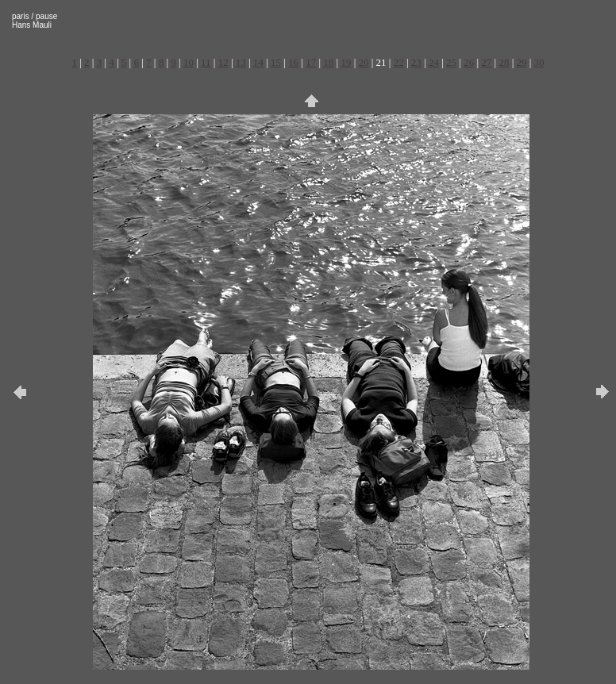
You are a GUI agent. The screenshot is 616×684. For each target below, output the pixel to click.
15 (276, 62)
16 (293, 62)
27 (486, 62)
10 (189, 62)
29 (521, 62)
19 (346, 62)
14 (258, 62)
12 (223, 62)
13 (241, 62)
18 (328, 62)
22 (399, 62)
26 (469, 62)
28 (504, 62)
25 (451, 62)
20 (364, 62)
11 (206, 62)
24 (434, 62)
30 (539, 62)
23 (416, 62)
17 (311, 62)
